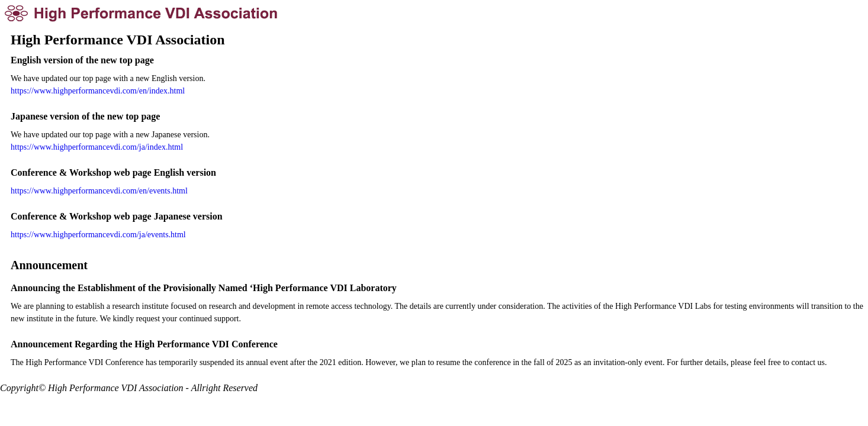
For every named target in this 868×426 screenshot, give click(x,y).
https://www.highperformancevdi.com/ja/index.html (97, 147)
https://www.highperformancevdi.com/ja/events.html (98, 235)
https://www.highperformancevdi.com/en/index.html (98, 91)
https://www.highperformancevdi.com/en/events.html (99, 191)
